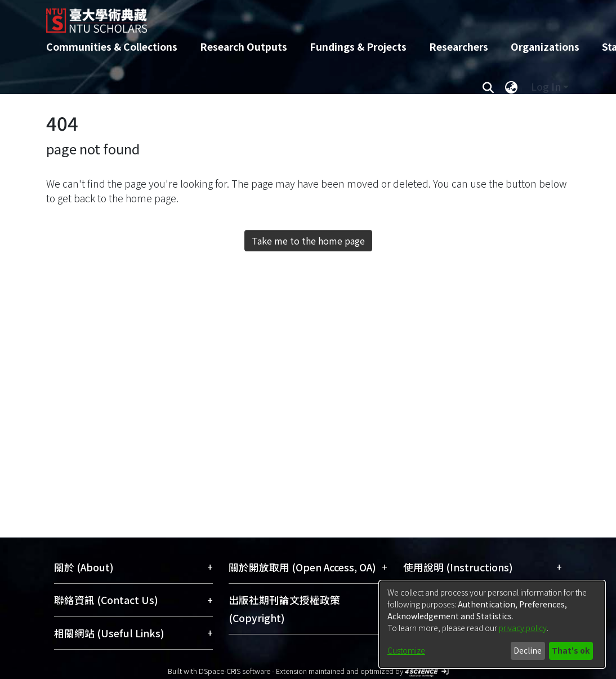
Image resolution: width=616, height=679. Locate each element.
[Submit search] (488, 87)
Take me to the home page (308, 241)
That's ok (571, 650)
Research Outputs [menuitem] (244, 46)
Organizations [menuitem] (545, 46)
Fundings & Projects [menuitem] (358, 46)
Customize (406, 650)
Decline (528, 650)
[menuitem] (511, 87)
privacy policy (523, 628)
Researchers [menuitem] (459, 46)
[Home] (298, 16)
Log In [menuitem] (546, 86)
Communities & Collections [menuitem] (112, 46)
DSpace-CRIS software (235, 671)
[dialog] (492, 624)
